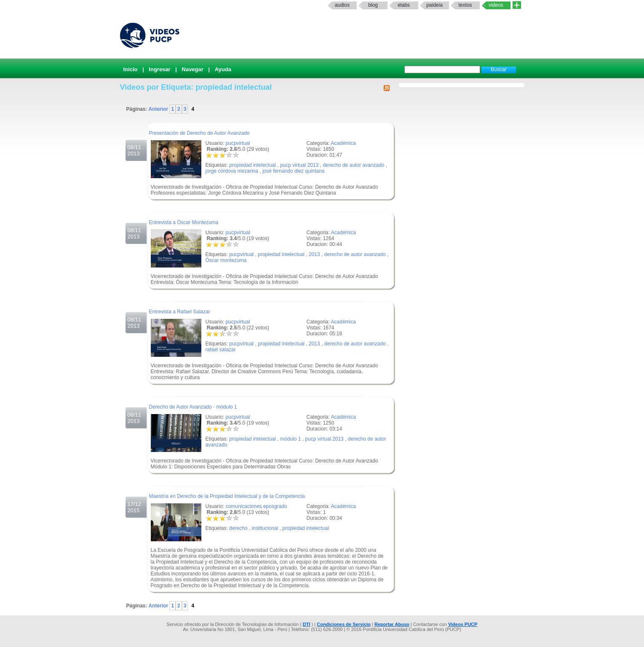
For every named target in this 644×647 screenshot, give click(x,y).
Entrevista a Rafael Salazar (180, 312)
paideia (434, 5)
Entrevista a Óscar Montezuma (184, 222)
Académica (343, 143)
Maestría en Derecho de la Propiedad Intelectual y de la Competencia (227, 496)
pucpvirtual (238, 143)
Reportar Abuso (392, 624)
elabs (404, 5)
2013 (314, 254)
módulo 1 (290, 439)
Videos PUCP (463, 624)
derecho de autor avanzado (353, 165)
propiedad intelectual (253, 165)
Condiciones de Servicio (344, 624)
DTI (307, 624)
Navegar (193, 69)
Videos (496, 5)
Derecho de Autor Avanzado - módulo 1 (193, 407)
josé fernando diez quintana (293, 171)
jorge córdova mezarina (232, 171)
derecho (238, 528)
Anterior (159, 109)
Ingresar (159, 69)
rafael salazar (221, 350)
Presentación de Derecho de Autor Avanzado (199, 133)
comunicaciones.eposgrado (257, 506)
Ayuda (223, 69)
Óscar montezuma (226, 260)
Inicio (131, 69)
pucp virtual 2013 (299, 165)
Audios (342, 5)
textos (465, 5)
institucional (265, 528)
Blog (373, 5)
